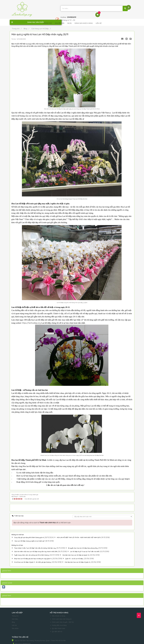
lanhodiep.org (33, 640)
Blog (13, 619)
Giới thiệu (15, 616)
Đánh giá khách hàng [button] (84, 21)
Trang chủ (15, 613)
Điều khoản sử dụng (52, 613)
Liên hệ (14, 623)
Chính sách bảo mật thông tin (55, 616)
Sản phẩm (15, 626)
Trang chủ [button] (47, 21)
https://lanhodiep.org (32, 321)
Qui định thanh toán (52, 626)
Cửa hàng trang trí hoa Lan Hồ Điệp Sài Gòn (75, 197)
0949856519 (109, 7)
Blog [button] (70, 21)
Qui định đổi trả (50, 629)
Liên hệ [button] (99, 21)
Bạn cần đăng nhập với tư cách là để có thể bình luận (42, 520)
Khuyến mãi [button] (60, 21)
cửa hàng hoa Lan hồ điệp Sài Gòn (94, 453)
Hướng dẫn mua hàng (52, 623)
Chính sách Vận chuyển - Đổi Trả (56, 619)
